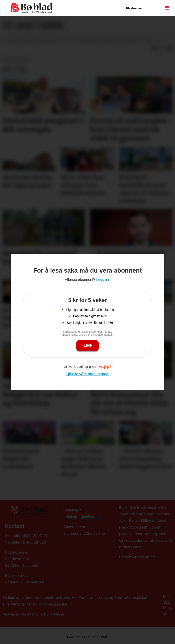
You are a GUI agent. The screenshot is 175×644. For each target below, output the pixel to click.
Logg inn (152, 8)
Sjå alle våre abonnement (88, 374)
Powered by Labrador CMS (88, 637)
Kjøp (87, 346)
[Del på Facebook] (154, 48)
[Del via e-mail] (169, 48)
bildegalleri (16, 60)
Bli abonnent (135, 8)
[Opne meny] (167, 8)
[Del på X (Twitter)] (161, 48)
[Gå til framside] (32, 8)
